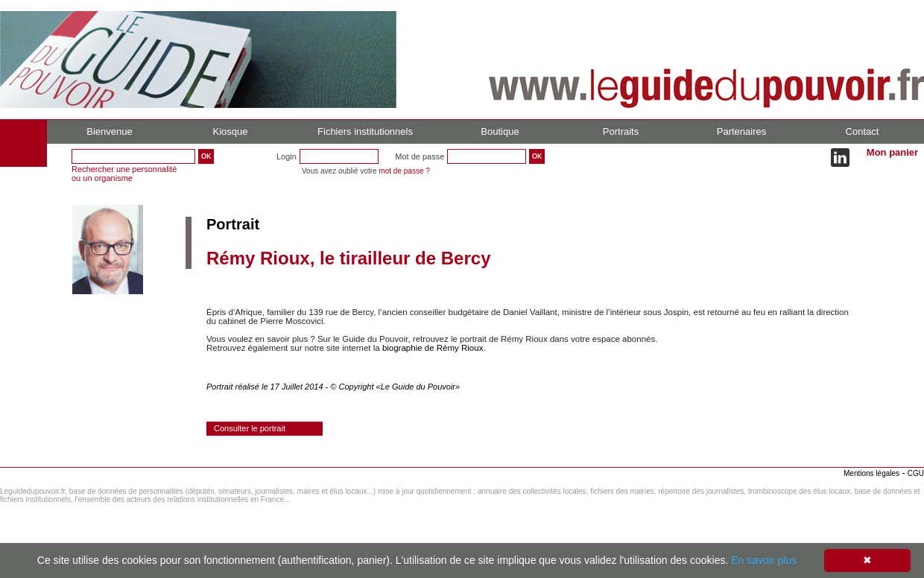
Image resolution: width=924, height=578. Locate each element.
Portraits (621, 131)
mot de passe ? (404, 171)
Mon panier (892, 152)
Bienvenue (109, 131)
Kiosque (231, 131)
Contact (863, 131)
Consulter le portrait (250, 428)
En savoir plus (764, 560)
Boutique (500, 131)
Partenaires (741, 131)
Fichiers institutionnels (365, 131)
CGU (916, 473)
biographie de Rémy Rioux (433, 348)
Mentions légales (871, 473)
